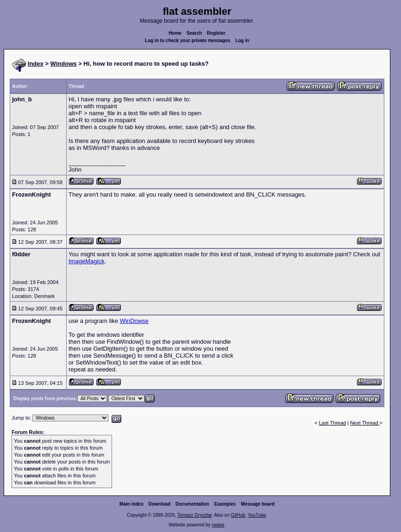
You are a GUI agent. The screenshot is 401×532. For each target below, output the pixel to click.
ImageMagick (86, 261)
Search (194, 33)
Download (160, 504)
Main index (132, 504)
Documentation (192, 504)
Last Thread (333, 423)
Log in (242, 40)
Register (216, 33)
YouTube (257, 515)
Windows (64, 64)
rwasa (218, 525)
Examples (225, 504)
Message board (258, 504)
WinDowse (134, 321)
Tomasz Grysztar (194, 515)
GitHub (238, 515)
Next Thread (365, 423)
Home (175, 33)
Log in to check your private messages (188, 40)
